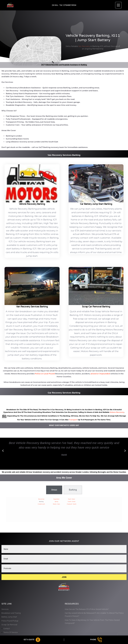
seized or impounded (100, 374)
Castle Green (72, 502)
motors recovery (117, 412)
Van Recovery (84, 46)
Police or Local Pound (45, 374)
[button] (3, 451)
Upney (57, 502)
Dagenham (56, 499)
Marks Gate (56, 504)
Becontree (41, 499)
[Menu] (118, 5)
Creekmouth (41, 504)
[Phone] (96, 640)
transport (73, 420)
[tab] (54, 490)
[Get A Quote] (32, 640)
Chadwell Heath (72, 504)
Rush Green (72, 499)
